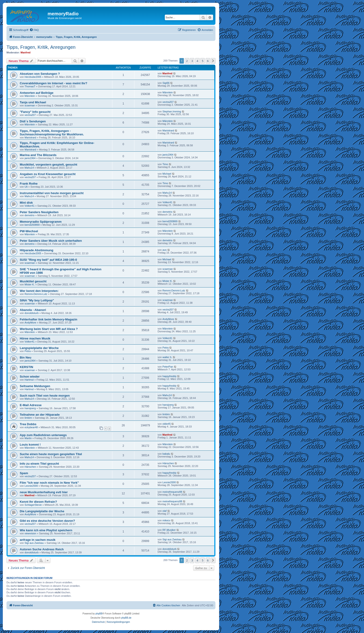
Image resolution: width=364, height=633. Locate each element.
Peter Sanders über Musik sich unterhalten (51, 241)
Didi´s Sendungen (33, 121)
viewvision (30, 533)
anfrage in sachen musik (38, 540)
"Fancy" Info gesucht (35, 112)
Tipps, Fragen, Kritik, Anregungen (41, 47)
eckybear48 (31, 427)
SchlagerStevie (33, 505)
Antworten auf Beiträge (37, 93)
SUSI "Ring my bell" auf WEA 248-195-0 (48, 260)
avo (165, 250)
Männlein (30, 96)
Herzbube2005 (33, 77)
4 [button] (197, 61)
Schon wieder (30, 377)
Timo (165, 164)
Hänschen (30, 467)
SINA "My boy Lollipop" (37, 300)
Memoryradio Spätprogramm (41, 222)
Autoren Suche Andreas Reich (42, 549)
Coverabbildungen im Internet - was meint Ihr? (54, 83)
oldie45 (167, 424)
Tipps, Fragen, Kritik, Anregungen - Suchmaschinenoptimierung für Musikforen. (52, 133)
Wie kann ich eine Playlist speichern (46, 530)
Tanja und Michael (33, 102)
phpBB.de (126, 618)
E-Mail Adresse (31, 405)
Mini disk (26, 203)
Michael (167, 174)
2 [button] (187, 61)
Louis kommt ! (30, 445)
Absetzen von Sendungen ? (40, 74)
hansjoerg (30, 408)
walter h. (167, 357)
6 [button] (208, 61)
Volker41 (30, 206)
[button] (213, 61)
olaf (165, 511)
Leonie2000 (31, 486)
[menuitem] (34, 30)
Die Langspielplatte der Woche (42, 511)
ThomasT (30, 86)
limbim (28, 418)
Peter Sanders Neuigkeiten (39, 212)
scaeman (30, 105)
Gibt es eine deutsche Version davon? (47, 521)
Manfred (26, 52)
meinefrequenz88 (172, 492)
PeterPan (168, 367)
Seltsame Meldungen (35, 386)
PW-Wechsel (29, 231)
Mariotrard (30, 137)
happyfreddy (170, 376)
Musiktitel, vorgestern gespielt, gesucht (49, 165)
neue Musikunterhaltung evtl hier (44, 492)
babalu (166, 454)
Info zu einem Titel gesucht (39, 464)
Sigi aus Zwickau (34, 543)
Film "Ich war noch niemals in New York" (49, 483)
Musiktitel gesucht (33, 281)
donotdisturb (32, 313)
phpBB (99, 614)
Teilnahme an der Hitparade (40, 415)
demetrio (30, 215)
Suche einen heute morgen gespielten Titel (51, 454)
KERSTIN (26, 367)
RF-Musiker (169, 530)
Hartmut (29, 380)
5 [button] (203, 61)
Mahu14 (29, 168)
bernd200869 (32, 225)
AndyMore (30, 323)
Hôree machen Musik (35, 338)
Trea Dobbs (28, 424)
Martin (28, 438)
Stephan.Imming (172, 111)
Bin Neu (26, 357)
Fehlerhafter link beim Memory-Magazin (49, 319)
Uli (26, 187)
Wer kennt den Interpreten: (39, 291)
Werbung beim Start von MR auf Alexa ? (49, 329)
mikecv (166, 520)
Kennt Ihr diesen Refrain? (38, 502)
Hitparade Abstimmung (37, 250)
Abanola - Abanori (33, 310)
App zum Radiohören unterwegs (43, 435)
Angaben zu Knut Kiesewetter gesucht (48, 174)
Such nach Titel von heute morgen (45, 396)
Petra (28, 351)
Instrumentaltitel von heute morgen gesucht (52, 193)
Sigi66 (166, 83)
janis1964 (30, 158)
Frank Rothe (29, 184)
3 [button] (192, 61)
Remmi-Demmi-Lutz (36, 294)
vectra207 (168, 102)
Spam (24, 473)
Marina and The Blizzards (38, 155)
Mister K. (30, 284)
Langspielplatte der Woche (39, 348)
